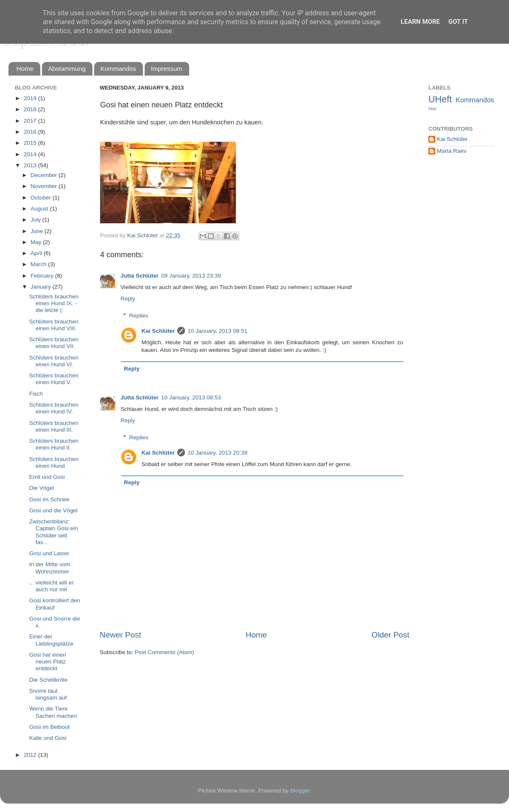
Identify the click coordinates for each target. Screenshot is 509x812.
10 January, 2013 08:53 (191, 398)
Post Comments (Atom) (165, 652)
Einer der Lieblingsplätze (51, 640)
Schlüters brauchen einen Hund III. (54, 426)
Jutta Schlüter (140, 276)
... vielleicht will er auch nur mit (52, 586)
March (39, 264)
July (36, 220)
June (38, 231)
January (42, 287)
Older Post (390, 635)
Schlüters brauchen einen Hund (54, 462)
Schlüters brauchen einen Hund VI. (54, 361)
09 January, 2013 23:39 (191, 276)
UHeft (440, 99)
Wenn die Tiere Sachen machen (53, 712)
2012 (31, 755)
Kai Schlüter (158, 331)
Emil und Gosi (47, 477)
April (37, 253)
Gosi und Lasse (49, 553)
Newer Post (120, 635)
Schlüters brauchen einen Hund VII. (54, 343)
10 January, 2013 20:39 (217, 453)
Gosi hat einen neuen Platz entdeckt (48, 662)
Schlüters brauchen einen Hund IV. (54, 408)
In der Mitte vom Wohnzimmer (50, 568)
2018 (31, 109)
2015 (31, 143)
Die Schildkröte (49, 680)
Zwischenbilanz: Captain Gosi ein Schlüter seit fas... (54, 532)
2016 (31, 132)
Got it (458, 22)
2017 (31, 121)
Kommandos (118, 69)
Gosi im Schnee (49, 499)
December (45, 175)
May (37, 242)
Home (25, 69)
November (45, 186)
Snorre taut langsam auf (48, 694)
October (42, 198)
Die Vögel (42, 488)
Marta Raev (452, 151)
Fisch (36, 394)
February (43, 276)
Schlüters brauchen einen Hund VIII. (54, 325)
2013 (31, 165)
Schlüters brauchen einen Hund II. (54, 444)
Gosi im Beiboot (49, 727)
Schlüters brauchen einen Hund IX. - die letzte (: (54, 303)
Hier (433, 109)
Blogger (300, 791)
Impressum (167, 69)
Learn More (420, 22)
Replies (139, 316)
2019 (31, 98)
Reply (128, 299)
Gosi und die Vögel (53, 510)
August (40, 209)
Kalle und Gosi (48, 738)
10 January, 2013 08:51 (217, 331)
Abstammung (67, 69)
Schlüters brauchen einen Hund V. (54, 379)
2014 (31, 154)
